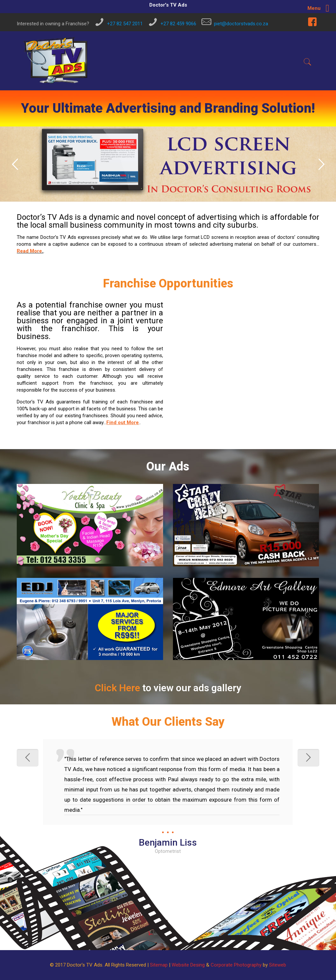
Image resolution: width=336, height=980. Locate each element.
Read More (29, 251)
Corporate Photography (236, 965)
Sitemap (159, 965)
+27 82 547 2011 (125, 24)
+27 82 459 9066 (178, 24)
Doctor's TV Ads (168, 5)
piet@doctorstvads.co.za (241, 24)
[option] (168, 797)
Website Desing (188, 965)
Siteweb (278, 965)
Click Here (117, 688)
